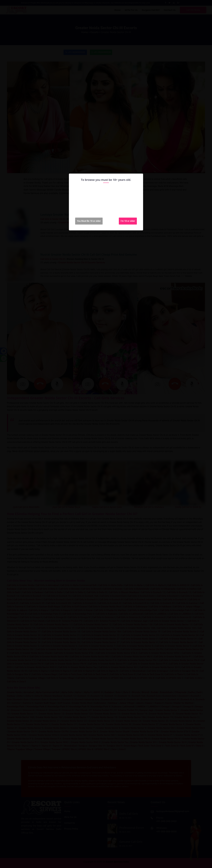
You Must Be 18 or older (89, 221)
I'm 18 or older (128, 221)
